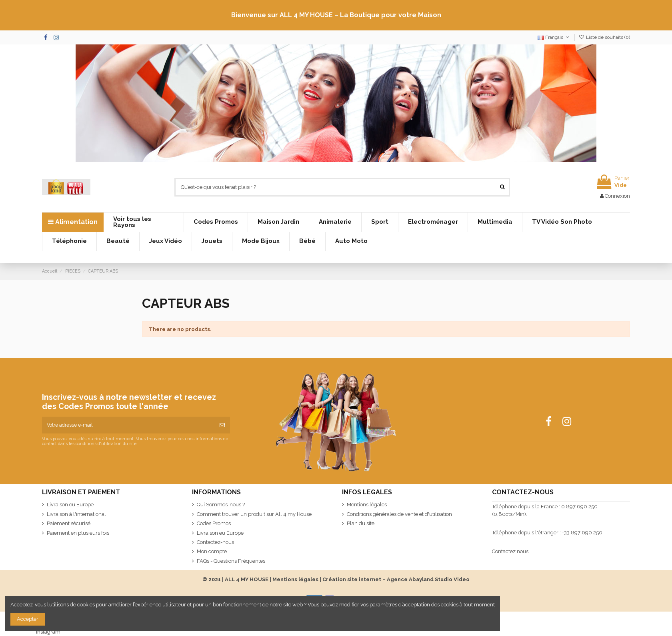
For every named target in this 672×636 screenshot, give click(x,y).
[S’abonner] (222, 425)
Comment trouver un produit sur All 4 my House (254, 514)
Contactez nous (510, 551)
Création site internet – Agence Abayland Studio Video (396, 579)
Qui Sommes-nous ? (221, 505)
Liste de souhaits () (604, 37)
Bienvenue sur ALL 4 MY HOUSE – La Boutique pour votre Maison (336, 15)
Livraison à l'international (76, 514)
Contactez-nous (215, 542)
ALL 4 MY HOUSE (247, 579)
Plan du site (361, 523)
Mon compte (212, 551)
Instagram (48, 632)
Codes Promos (214, 523)
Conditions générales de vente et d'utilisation (399, 514)
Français (554, 37)
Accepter (28, 619)
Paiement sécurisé (69, 523)
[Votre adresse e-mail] (128, 425)
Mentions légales (367, 505)
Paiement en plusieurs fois (78, 533)
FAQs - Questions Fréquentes (231, 561)
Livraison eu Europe (70, 505)
